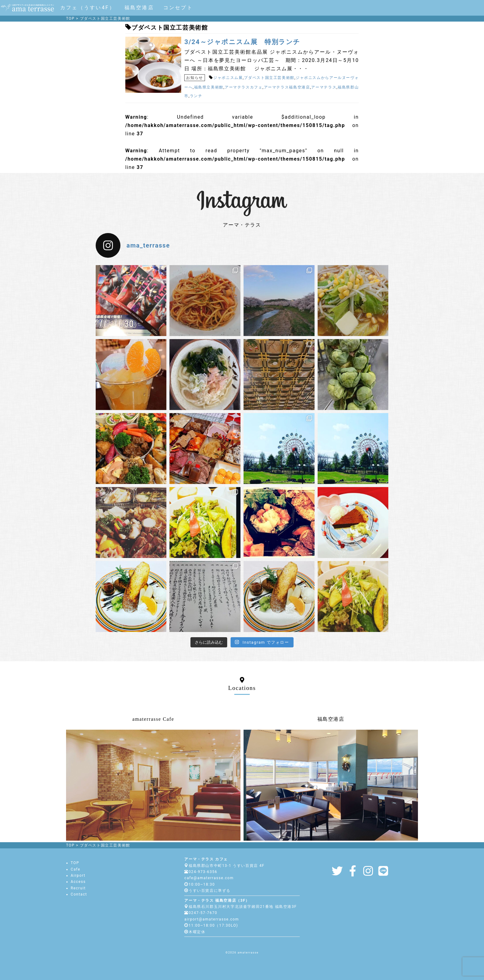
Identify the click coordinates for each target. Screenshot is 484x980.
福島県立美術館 (209, 87)
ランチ (196, 96)
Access (78, 882)
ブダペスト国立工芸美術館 (269, 78)
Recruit (78, 888)
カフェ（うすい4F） (88, 8)
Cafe (75, 869)
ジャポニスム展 (228, 78)
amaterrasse (248, 953)
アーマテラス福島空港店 (287, 87)
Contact (79, 894)
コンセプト (178, 8)
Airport (78, 875)
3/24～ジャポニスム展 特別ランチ (242, 42)
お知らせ (194, 78)
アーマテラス (324, 87)
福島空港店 (139, 8)
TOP (75, 863)
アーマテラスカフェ (244, 87)
